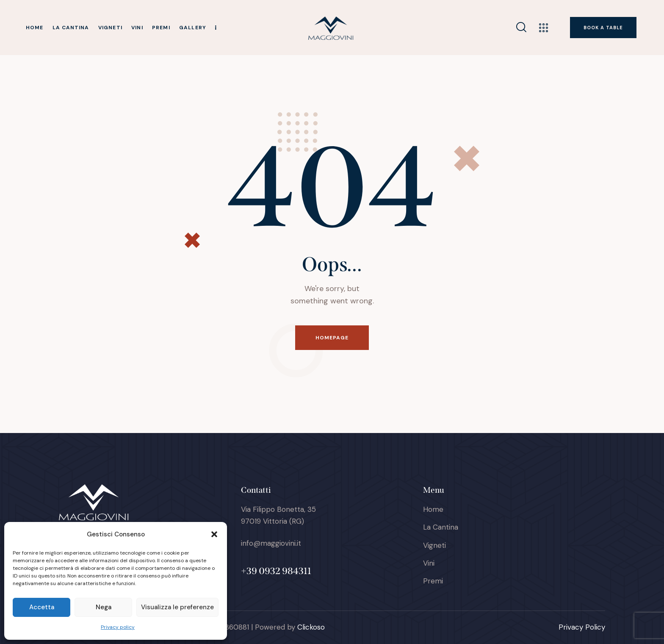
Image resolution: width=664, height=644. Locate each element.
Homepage (332, 338)
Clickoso (311, 627)
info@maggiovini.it (271, 543)
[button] (214, 534)
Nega (104, 607)
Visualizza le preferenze (177, 607)
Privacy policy (118, 627)
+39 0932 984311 (276, 571)
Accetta (42, 607)
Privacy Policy (582, 627)
